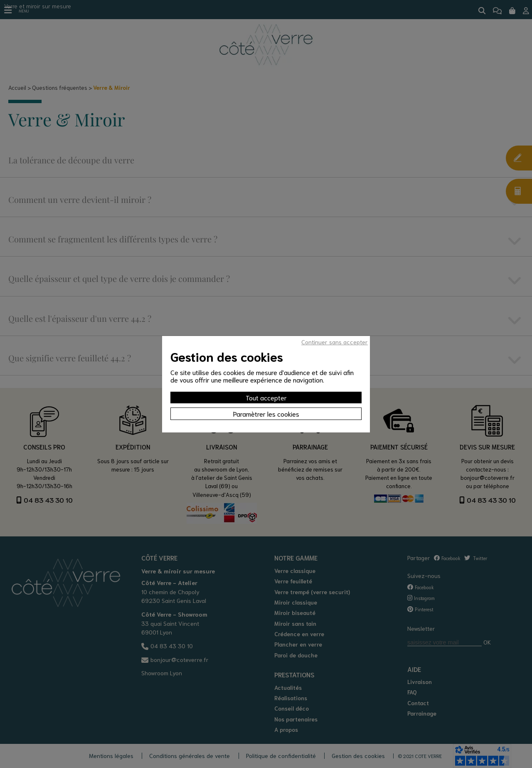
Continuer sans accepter (335, 342)
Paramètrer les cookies (266, 414)
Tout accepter (266, 397)
